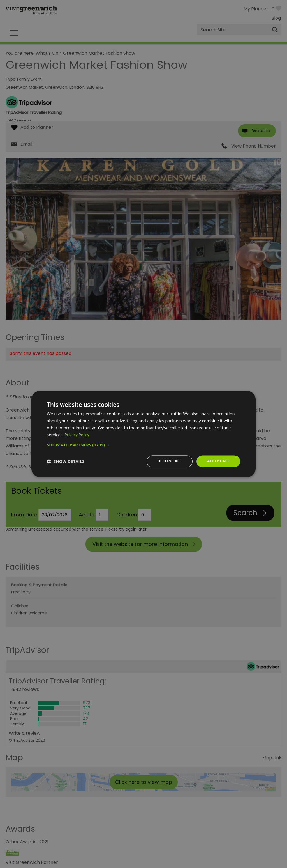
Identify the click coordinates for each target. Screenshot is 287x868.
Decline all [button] (167, 461)
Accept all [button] (218, 461)
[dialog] (143, 434)
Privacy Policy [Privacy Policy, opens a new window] (78, 434)
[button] (143, 444)
